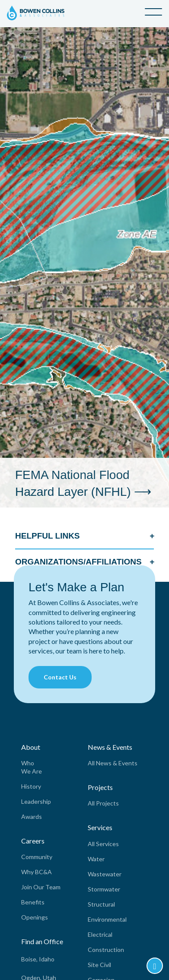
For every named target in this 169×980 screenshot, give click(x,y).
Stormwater (104, 889)
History (31, 786)
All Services (103, 844)
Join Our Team (41, 887)
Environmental (107, 919)
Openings (35, 917)
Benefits (33, 902)
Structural (101, 904)
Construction (106, 950)
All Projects (103, 803)
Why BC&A (37, 872)
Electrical (100, 934)
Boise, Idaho (38, 959)
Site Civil (99, 965)
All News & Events (113, 763)
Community (37, 857)
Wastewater (105, 874)
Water (96, 859)
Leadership (36, 801)
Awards (32, 817)
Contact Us (60, 677)
